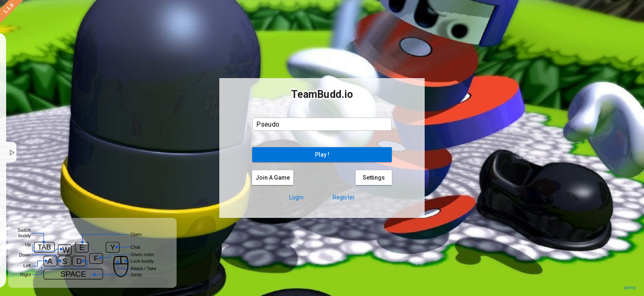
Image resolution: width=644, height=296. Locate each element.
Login (296, 197)
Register (344, 197)
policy (630, 288)
